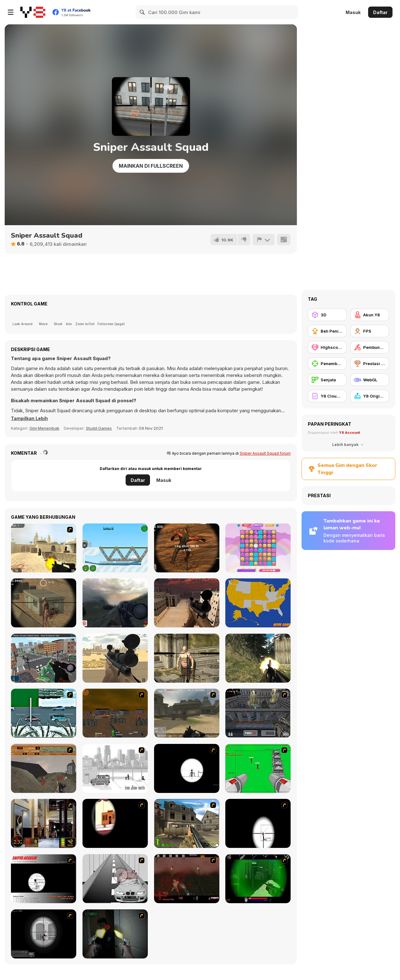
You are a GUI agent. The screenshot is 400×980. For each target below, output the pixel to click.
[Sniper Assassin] (44, 879)
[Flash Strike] (187, 713)
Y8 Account (350, 433)
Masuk (353, 12)
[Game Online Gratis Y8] (33, 12)
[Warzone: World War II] (187, 823)
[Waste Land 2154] (115, 713)
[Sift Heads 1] (115, 768)
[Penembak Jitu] (327, 364)
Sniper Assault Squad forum (265, 453)
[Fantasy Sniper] (187, 658)
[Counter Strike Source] (44, 548)
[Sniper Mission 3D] (44, 658)
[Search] (142, 12)
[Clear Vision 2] (258, 823)
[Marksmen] (258, 879)
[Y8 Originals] (370, 396)
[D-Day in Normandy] (44, 768)
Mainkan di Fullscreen (151, 166)
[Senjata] (327, 380)
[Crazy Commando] (258, 658)
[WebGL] (370, 380)
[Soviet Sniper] (115, 603)
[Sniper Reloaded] (187, 603)
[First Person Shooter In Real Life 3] (115, 934)
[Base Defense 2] (258, 768)
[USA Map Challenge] (258, 603)
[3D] (327, 315)
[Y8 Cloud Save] (327, 396)
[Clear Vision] (115, 823)
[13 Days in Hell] (187, 879)
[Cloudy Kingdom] (258, 548)
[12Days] (44, 713)
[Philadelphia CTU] (44, 823)
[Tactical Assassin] (187, 768)
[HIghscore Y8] (327, 347)
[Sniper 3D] (187, 548)
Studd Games (99, 428)
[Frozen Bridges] (115, 548)
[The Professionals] (258, 713)
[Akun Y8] (370, 315)
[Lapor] (263, 240)
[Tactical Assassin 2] (44, 934)
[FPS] (370, 331)
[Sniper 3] (115, 879)
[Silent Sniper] (44, 603)
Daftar (380, 12)
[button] (30, 418)
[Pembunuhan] (370, 347)
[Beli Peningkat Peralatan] (327, 331)
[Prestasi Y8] (370, 364)
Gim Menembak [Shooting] (44, 428)
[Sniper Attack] (115, 658)
